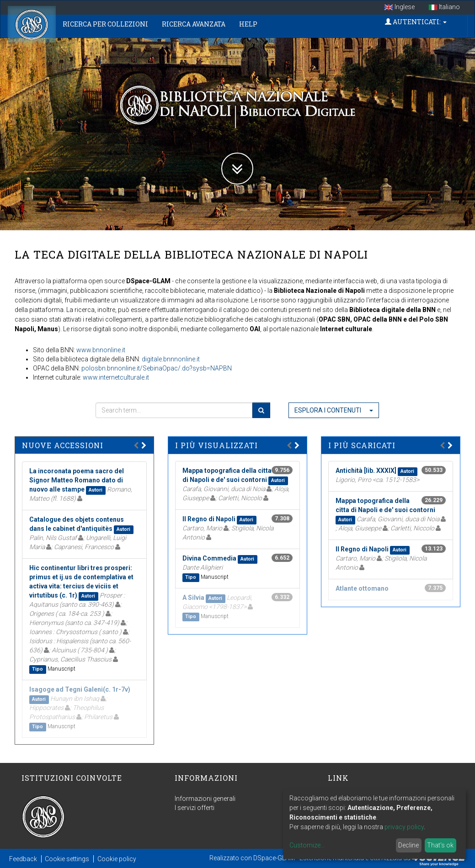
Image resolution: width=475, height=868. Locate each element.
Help (248, 24)
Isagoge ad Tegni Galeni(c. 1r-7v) (80, 689)
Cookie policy (117, 859)
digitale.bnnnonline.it (171, 359)
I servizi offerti (195, 808)
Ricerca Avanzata (194, 24)
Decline (408, 845)
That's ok (440, 845)
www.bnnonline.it (101, 350)
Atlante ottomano (362, 588)
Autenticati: (416, 22)
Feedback (23, 859)
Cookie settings (67, 859)
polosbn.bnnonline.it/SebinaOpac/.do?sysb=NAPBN (157, 368)
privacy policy (404, 827)
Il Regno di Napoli (209, 519)
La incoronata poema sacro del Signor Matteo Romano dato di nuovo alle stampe (77, 480)
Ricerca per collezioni (105, 24)
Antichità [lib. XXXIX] (366, 471)
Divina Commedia (209, 558)
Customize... (307, 845)
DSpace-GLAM (274, 858)
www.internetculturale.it (116, 377)
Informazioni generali (205, 799)
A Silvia (193, 598)
